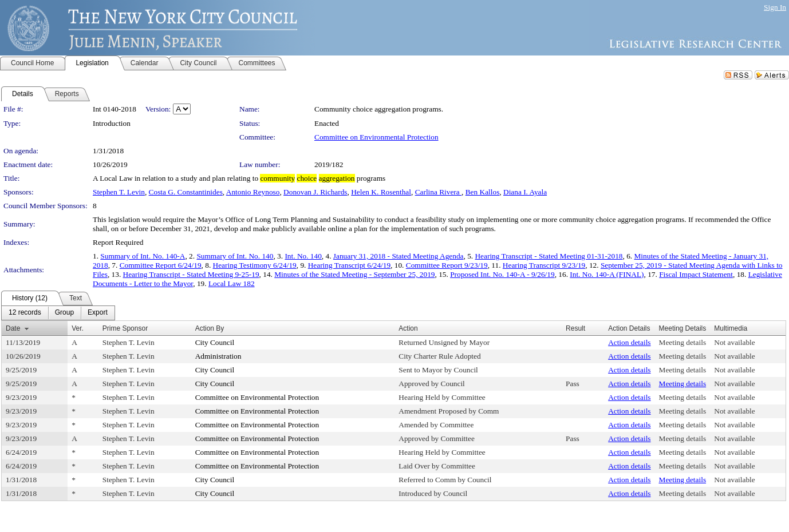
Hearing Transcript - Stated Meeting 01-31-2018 (549, 256)
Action (408, 328)
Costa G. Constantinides (186, 192)
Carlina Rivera (438, 192)
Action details (629, 342)
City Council (215, 342)
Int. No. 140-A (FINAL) (607, 274)
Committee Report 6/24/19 (161, 265)
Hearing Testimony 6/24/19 (255, 265)
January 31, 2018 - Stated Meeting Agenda (399, 256)
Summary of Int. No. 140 (235, 256)
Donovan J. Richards (315, 192)
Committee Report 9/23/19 (447, 265)
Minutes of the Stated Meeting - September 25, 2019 (354, 274)
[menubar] (58, 313)
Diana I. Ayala (525, 192)
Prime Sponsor (125, 328)
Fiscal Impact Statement (696, 274)
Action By (210, 328)
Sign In (775, 7)
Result (575, 328)
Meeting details (683, 342)
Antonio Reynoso (253, 192)
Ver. (78, 328)
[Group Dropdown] (64, 313)
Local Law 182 (232, 283)
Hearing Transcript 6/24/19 (349, 265)
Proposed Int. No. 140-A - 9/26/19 (502, 274)
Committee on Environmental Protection (376, 137)
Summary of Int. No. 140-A (143, 256)
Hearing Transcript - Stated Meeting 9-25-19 (191, 274)
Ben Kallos (483, 192)
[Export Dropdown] (98, 313)
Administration (218, 356)
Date (13, 328)
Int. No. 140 (303, 256)
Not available (734, 342)
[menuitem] (25, 313)
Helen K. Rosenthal (381, 192)
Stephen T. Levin (119, 192)
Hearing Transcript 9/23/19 (544, 265)
